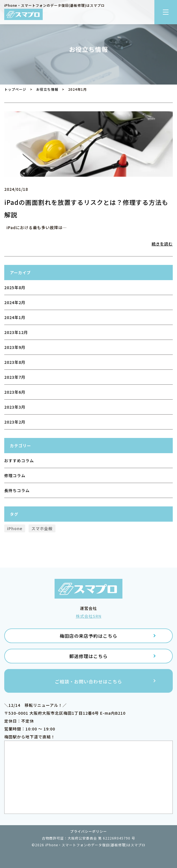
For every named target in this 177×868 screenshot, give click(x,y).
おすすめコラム (19, 460)
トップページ (15, 89)
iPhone (15, 528)
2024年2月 (15, 302)
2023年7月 (15, 377)
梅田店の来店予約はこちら (88, 636)
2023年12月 (16, 332)
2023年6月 (15, 392)
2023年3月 (15, 407)
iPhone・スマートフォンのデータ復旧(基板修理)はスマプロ (95, 845)
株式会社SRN (89, 616)
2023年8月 (15, 362)
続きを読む (162, 244)
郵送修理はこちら (88, 656)
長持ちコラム (17, 490)
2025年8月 (15, 287)
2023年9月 (15, 347)
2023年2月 (15, 422)
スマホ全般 (42, 528)
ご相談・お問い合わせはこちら (88, 681)
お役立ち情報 (47, 89)
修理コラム (15, 475)
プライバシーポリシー (88, 831)
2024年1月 (15, 317)
